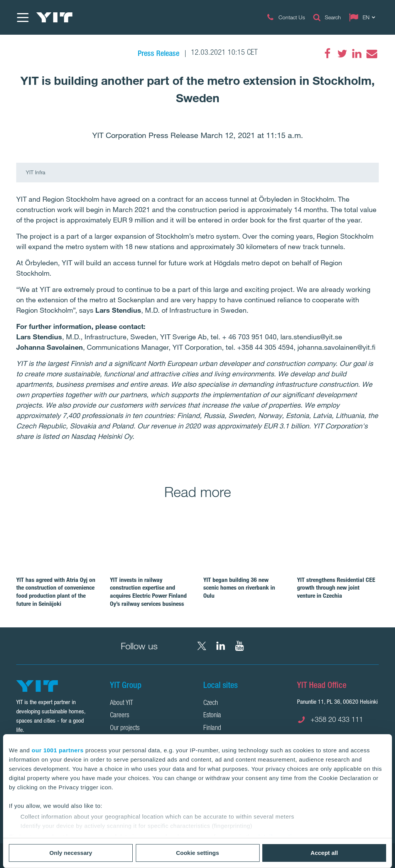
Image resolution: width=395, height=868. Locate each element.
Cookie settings (197, 853)
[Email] (371, 54)
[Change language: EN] (364, 17)
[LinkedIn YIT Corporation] (221, 646)
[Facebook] (327, 54)
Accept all (324, 853)
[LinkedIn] (357, 54)
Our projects (125, 728)
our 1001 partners (57, 750)
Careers (120, 716)
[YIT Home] (54, 17)
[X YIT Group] (202, 646)
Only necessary (71, 853)
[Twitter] (342, 54)
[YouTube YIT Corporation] (240, 646)
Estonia (212, 716)
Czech (211, 703)
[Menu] (22, 17)
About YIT (122, 703)
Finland (212, 728)
